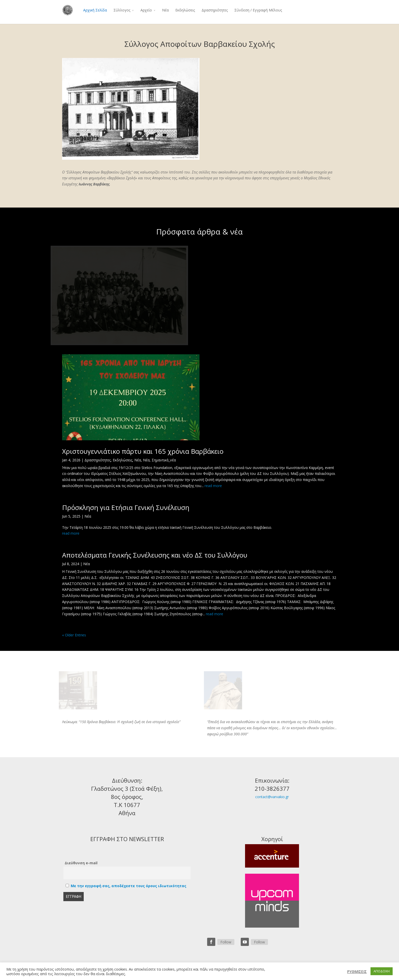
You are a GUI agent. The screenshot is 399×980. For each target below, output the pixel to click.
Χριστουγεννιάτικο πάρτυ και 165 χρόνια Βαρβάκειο (143, 451)
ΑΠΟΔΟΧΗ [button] (382, 971)
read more (213, 486)
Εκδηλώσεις (185, 10)
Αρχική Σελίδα (95, 10)
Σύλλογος (122, 10)
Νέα (165, 10)
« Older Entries (74, 635)
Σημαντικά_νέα (164, 460)
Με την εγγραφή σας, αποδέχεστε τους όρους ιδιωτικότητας (129, 886)
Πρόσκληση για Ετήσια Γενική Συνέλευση (126, 507)
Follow (226, 942)
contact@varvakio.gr (272, 797)
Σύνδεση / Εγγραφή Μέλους (258, 10)
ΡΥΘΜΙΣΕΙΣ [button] (357, 971)
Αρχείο (146, 10)
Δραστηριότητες (215, 10)
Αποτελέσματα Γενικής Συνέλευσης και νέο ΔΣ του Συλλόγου (155, 555)
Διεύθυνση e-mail (81, 863)
